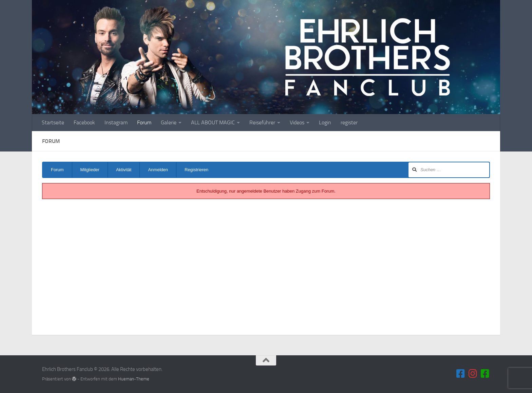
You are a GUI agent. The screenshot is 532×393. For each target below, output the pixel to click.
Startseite (53, 122)
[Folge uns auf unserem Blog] (485, 374)
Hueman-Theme (134, 379)
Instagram (116, 122)
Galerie (169, 122)
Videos (297, 122)
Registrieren (196, 170)
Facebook (84, 122)
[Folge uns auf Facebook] (461, 374)
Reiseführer (262, 122)
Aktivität (124, 170)
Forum (144, 122)
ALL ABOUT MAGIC (213, 122)
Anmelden (158, 170)
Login (325, 122)
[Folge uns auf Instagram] (473, 374)
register (349, 122)
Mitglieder (90, 170)
